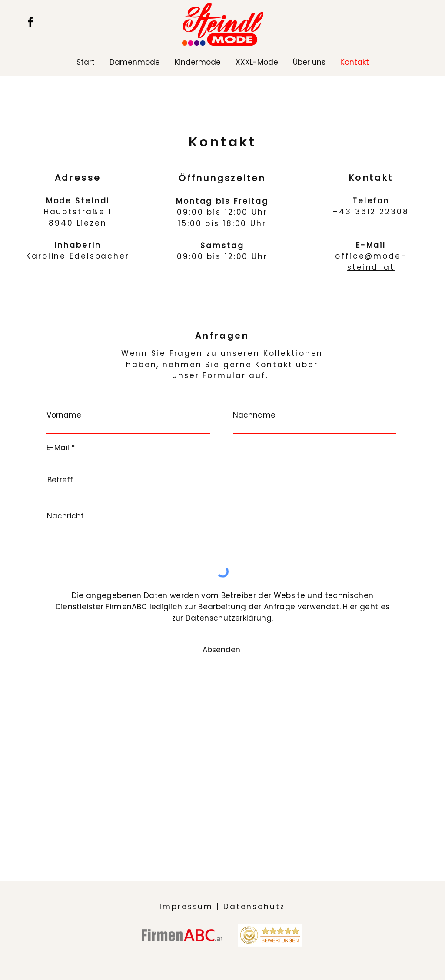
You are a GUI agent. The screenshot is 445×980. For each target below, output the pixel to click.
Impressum (186, 907)
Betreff (60, 480)
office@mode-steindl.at (371, 262)
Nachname (254, 415)
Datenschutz (254, 907)
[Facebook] (30, 22)
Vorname (64, 415)
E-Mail (58, 448)
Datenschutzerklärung (229, 618)
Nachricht (65, 516)
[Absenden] (221, 650)
